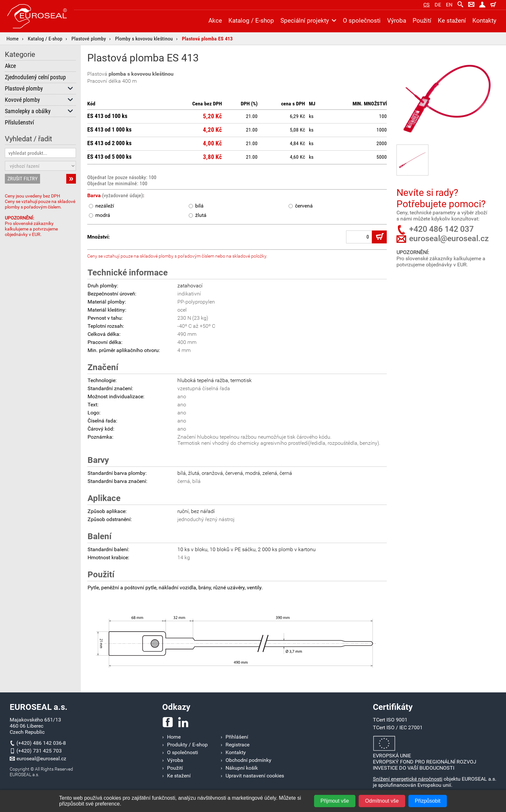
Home (13, 39)
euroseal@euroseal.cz (449, 238)
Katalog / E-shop (45, 39)
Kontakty (484, 21)
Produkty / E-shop (187, 745)
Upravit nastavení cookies (255, 776)
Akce (10, 66)
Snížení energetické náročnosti (408, 779)
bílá (196, 206)
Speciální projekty (308, 21)
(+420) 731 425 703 (39, 751)
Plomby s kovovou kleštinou (144, 39)
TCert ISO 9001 (390, 720)
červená (301, 206)
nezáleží (101, 206)
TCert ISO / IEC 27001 (398, 727)
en (449, 5)
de (438, 5)
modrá (100, 215)
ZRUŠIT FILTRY (22, 179)
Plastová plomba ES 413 (207, 39)
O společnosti (362, 21)
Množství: (99, 237)
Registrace (237, 745)
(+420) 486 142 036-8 (41, 743)
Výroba (397, 21)
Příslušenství (19, 123)
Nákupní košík (242, 768)
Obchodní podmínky (248, 760)
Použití (422, 21)
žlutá (198, 215)
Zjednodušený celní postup (35, 77)
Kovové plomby (39, 100)
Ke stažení (452, 21)
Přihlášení (237, 737)
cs (427, 5)
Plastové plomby (89, 39)
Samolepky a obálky (39, 111)
